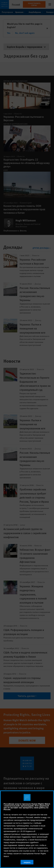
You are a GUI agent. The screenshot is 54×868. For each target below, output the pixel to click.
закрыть (27, 862)
